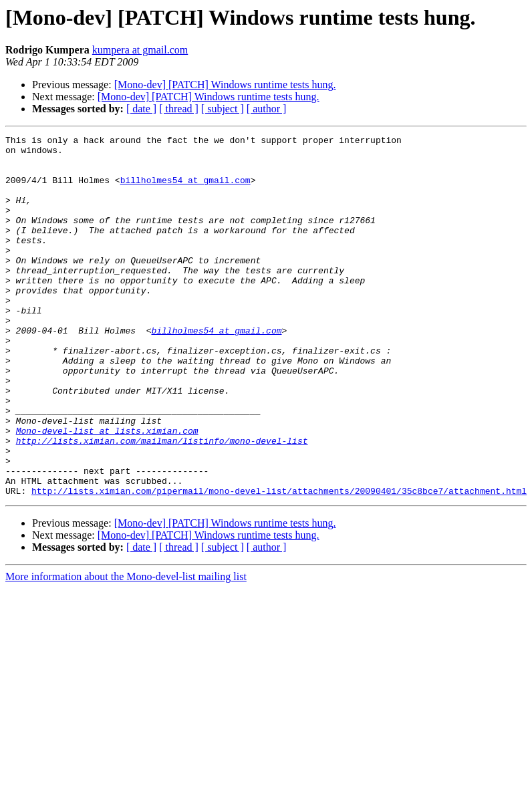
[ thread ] (179, 109)
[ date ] (141, 109)
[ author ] (267, 109)
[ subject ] (223, 109)
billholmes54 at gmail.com (185, 190)
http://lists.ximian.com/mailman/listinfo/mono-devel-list (162, 503)
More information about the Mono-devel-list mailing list (126, 649)
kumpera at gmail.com (140, 50)
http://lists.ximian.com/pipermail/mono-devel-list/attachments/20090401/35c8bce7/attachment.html (279, 563)
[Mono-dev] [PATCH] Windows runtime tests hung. (225, 85)
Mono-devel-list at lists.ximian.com (107, 491)
